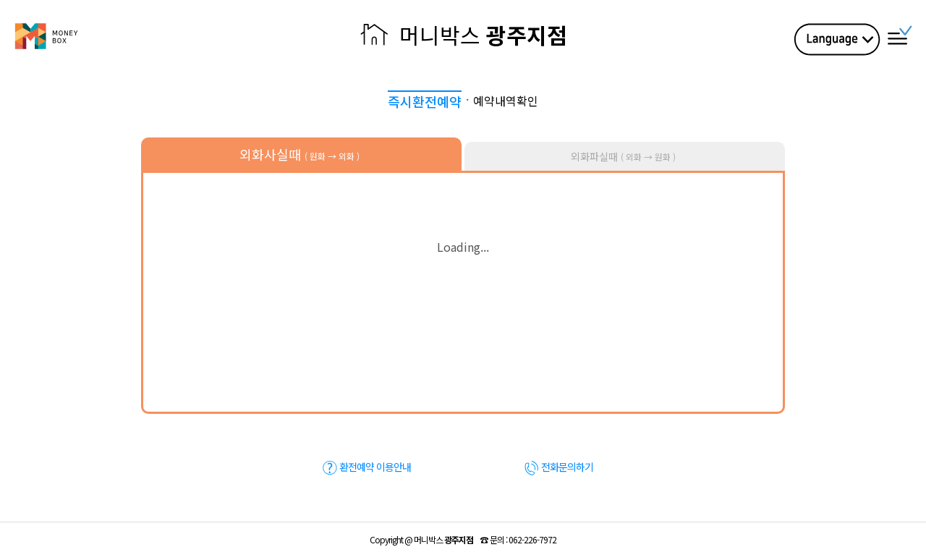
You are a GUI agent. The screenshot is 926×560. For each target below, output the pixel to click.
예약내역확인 (506, 101)
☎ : (518, 539)
